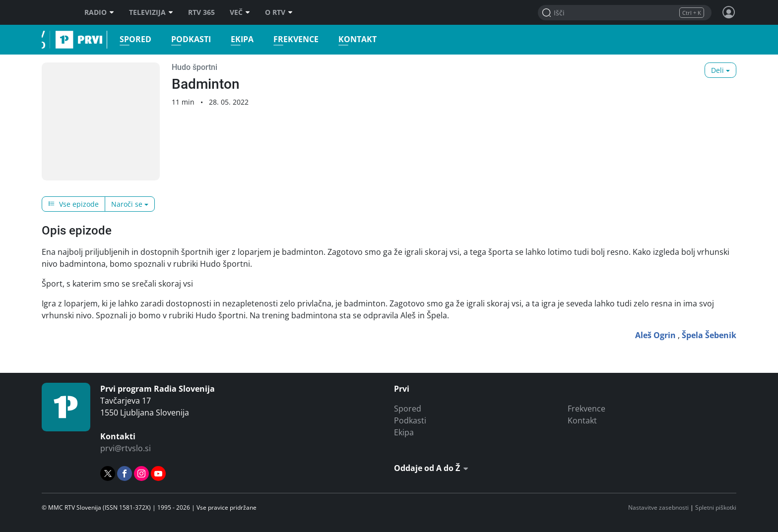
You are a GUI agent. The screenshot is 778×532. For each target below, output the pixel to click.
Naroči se (127, 204)
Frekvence (292, 39)
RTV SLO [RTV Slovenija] (54, 12)
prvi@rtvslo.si (126, 448)
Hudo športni (194, 67)
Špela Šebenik (709, 335)
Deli (717, 70)
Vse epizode (73, 204)
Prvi (45, 40)
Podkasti (187, 39)
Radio (99, 12)
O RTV (279, 12)
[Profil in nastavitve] (729, 12)
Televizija (151, 12)
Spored (131, 39)
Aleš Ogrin (655, 335)
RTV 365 (201, 12)
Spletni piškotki (716, 507)
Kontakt (354, 39)
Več (240, 12)
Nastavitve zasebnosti (658, 507)
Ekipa (238, 39)
